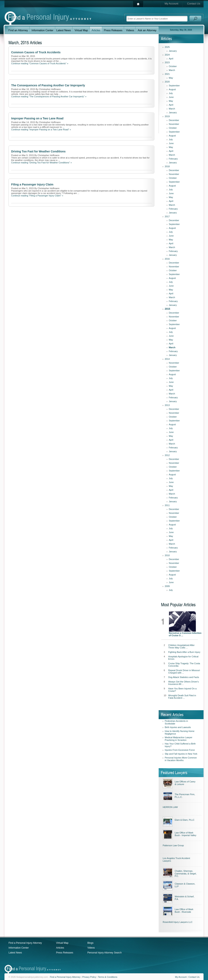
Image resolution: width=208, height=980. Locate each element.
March (172, 70)
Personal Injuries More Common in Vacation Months (181, 759)
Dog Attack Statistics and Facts (184, 677)
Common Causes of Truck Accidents (36, 52)
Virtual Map (62, 943)
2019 (167, 116)
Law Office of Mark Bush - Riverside (184, 911)
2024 (167, 55)
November (174, 124)
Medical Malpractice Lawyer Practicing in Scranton (179, 739)
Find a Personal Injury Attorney (25, 943)
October (173, 66)
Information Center (19, 948)
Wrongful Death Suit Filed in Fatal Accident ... (182, 697)
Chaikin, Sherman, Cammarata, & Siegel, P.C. (186, 873)
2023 (167, 62)
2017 (167, 216)
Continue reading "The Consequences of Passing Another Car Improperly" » (49, 96)
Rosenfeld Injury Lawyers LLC (178, 922)
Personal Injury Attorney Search (105, 953)
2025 (167, 47)
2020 (167, 82)
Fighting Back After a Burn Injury (184, 652)
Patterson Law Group (173, 845)
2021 (167, 74)
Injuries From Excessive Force (180, 750)
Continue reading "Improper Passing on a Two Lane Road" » (41, 130)
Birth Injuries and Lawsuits (178, 727)
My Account (171, 4)
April (171, 59)
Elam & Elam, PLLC (185, 820)
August (172, 89)
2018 (167, 166)
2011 (167, 505)
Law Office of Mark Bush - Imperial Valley (185, 834)
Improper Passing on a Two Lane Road (37, 118)
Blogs (90, 943)
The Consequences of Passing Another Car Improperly (48, 85)
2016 (167, 259)
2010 (167, 555)
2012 (167, 455)
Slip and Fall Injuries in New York (181, 754)
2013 (167, 405)
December (174, 120)
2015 (167, 309)
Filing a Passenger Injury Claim (32, 184)
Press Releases (65, 953)
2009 (167, 586)
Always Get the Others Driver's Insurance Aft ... (183, 683)
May (171, 78)
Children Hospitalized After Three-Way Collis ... (181, 646)
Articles (60, 948)
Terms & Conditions (108, 977)
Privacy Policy (89, 977)
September (174, 86)
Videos (91, 948)
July (171, 93)
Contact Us (194, 4)
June (171, 97)
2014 (167, 359)
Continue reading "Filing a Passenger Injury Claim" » (37, 196)
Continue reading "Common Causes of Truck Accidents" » (40, 63)
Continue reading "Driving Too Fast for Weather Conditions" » (41, 163)
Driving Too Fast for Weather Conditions (38, 151)
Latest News (15, 953)
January (173, 51)
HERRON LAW (170, 807)
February (173, 159)
